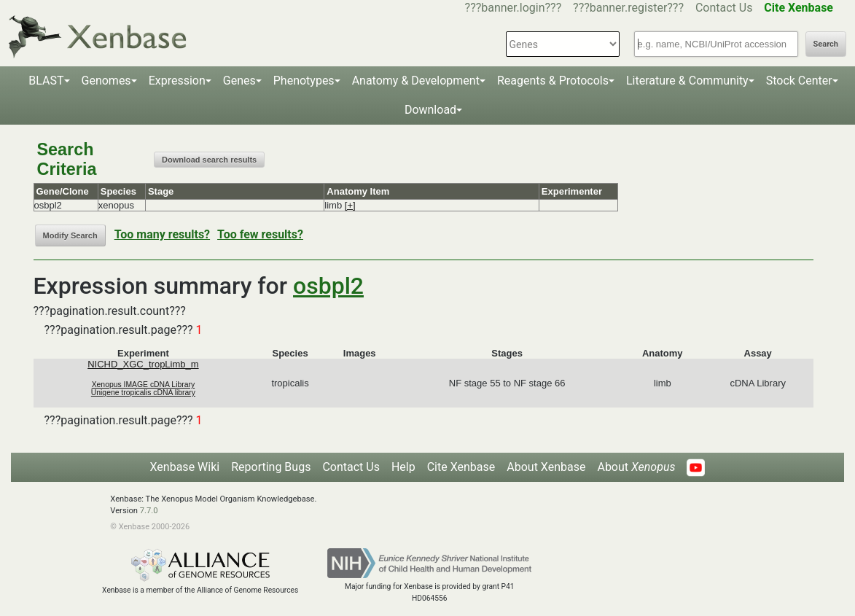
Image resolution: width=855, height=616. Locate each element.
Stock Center (799, 81)
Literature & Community (687, 81)
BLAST (46, 81)
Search (826, 44)
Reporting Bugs (271, 467)
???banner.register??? (628, 8)
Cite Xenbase (461, 467)
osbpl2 (328, 286)
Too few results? (260, 234)
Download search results (209, 160)
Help (403, 467)
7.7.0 (149, 511)
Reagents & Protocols (553, 81)
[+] (350, 205)
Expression (177, 81)
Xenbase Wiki (185, 467)
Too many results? (162, 234)
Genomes (106, 81)
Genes (239, 81)
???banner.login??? (514, 8)
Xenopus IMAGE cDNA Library (144, 385)
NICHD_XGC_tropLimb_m (143, 364)
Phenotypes (304, 81)
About (636, 467)
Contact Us (724, 8)
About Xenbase (546, 467)
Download (430, 110)
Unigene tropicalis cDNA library (143, 393)
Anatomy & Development (416, 81)
